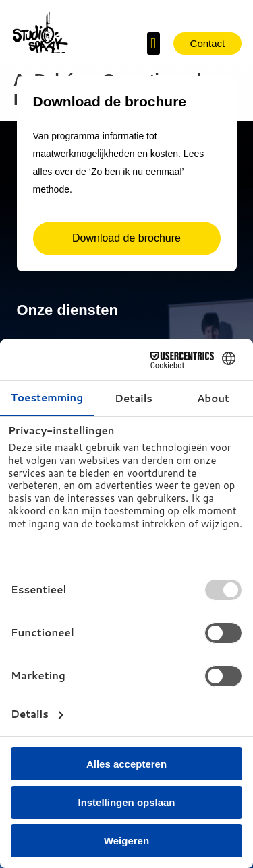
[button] (153, 43)
